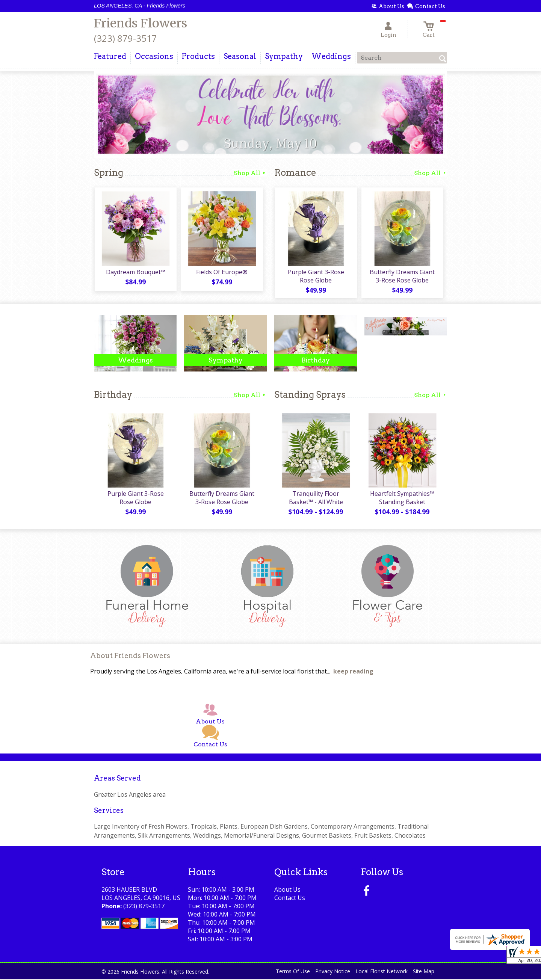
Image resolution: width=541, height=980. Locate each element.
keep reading (353, 673)
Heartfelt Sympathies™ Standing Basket (402, 499)
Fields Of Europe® (222, 272)
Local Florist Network (382, 972)
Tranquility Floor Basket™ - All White (316, 499)
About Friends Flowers (130, 657)
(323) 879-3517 (125, 38)
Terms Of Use (293, 972)
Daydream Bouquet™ (135, 272)
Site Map (424, 972)
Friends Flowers (141, 23)
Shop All (250, 173)
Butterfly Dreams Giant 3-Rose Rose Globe (402, 276)
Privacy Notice (333, 972)
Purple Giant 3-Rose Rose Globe (316, 276)
